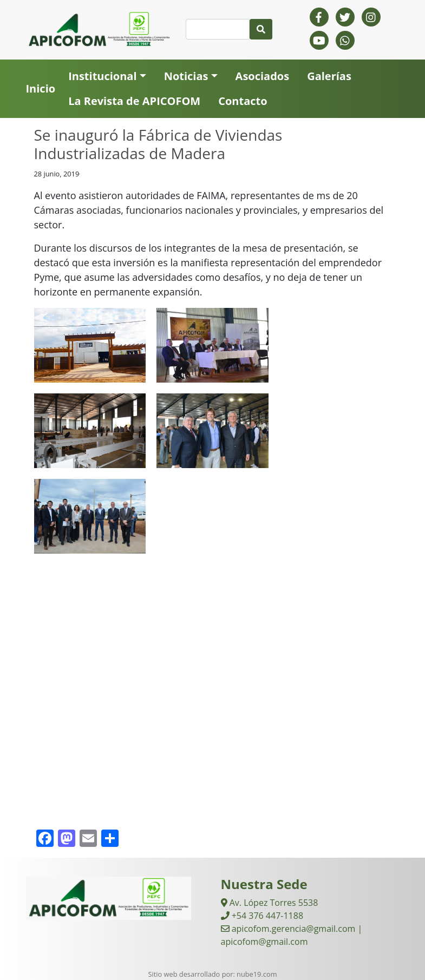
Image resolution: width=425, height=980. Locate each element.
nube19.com (257, 974)
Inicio (41, 88)
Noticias (186, 76)
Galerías (329, 76)
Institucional (102, 76)
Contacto (243, 101)
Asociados (263, 76)
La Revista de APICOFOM (134, 101)
